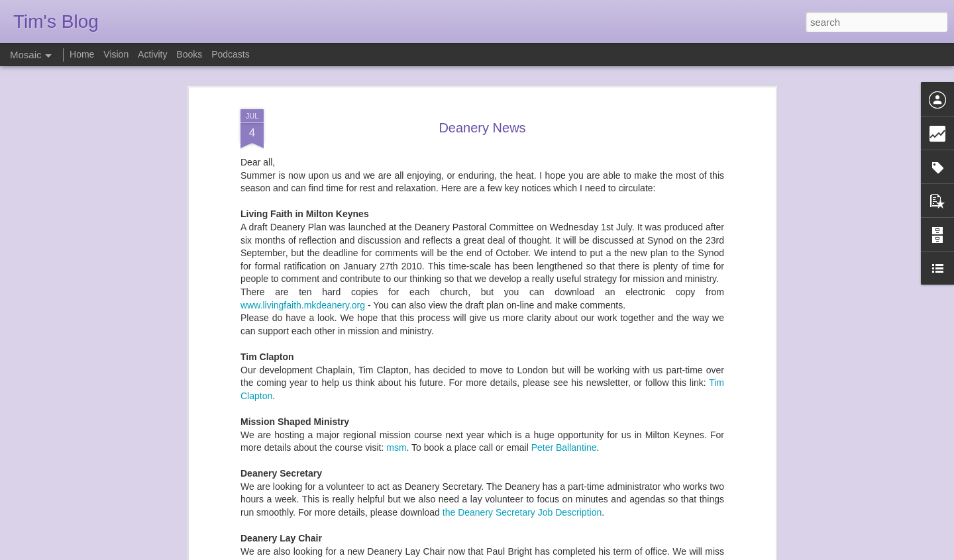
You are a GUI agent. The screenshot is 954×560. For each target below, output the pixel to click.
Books (189, 54)
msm (396, 325)
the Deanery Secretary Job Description (522, 390)
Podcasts (231, 54)
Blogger (518, 553)
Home (82, 54)
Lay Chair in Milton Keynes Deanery (420, 467)
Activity (152, 54)
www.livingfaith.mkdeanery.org (303, 182)
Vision (116, 54)
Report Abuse (557, 553)
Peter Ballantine (564, 325)
